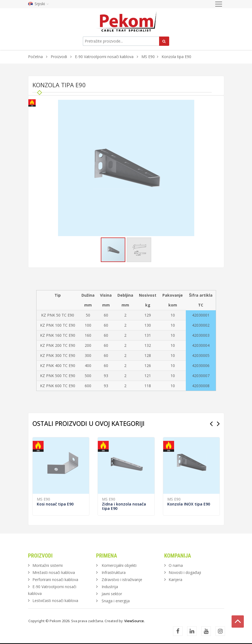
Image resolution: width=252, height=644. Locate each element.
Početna (35, 57)
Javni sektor (112, 594)
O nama (176, 565)
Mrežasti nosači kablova (54, 572)
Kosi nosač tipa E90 (55, 504)
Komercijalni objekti (119, 565)
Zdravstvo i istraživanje (122, 580)
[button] (189, 105)
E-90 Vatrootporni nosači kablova (104, 57)
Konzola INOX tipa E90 (189, 504)
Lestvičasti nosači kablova (55, 601)
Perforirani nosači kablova (55, 580)
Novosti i (185, 572)
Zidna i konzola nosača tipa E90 (124, 506)
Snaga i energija (116, 601)
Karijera (175, 580)
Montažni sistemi (48, 565)
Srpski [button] (38, 4)
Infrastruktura (114, 572)
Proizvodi (59, 57)
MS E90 (148, 57)
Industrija (110, 587)
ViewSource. (134, 621)
